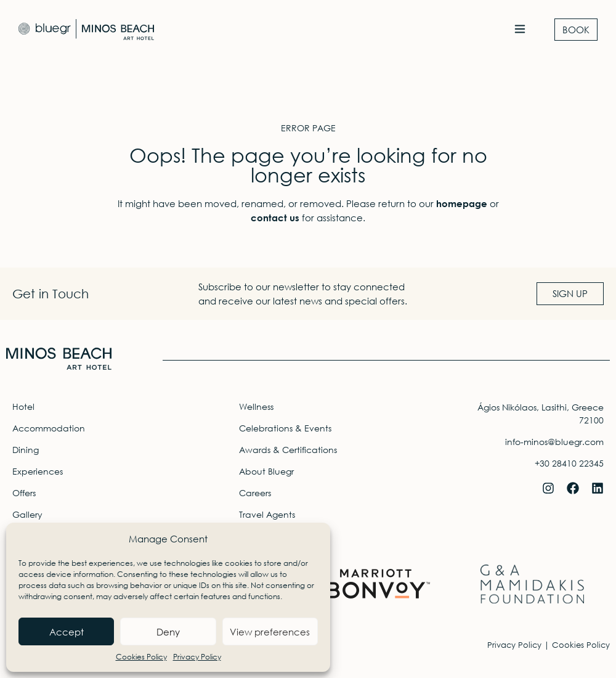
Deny (168, 632)
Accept (67, 632)
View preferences (270, 632)
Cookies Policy (141, 657)
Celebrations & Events (285, 428)
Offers (24, 493)
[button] (520, 30)
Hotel (23, 406)
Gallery (27, 514)
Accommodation (49, 428)
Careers (255, 493)
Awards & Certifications (288, 450)
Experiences (38, 471)
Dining (26, 450)
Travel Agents (267, 514)
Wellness (256, 406)
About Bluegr (266, 471)
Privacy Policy (197, 657)
